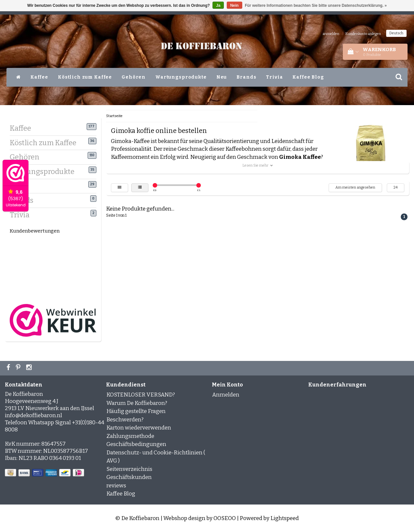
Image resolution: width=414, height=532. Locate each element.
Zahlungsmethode (130, 436)
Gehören (134, 77)
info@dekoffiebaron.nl (33, 415)
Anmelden (226, 395)
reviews (116, 486)
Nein (234, 5)
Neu (222, 77)
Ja (218, 5)
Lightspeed (285, 518)
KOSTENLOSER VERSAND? (141, 395)
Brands (246, 77)
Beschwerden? (125, 420)
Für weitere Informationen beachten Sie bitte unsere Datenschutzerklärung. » (316, 5)
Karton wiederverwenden (139, 428)
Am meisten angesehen (355, 187)
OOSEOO (225, 518)
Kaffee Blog (308, 77)
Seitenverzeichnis (129, 469)
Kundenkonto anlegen (363, 34)
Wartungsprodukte (181, 77)
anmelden (331, 34)
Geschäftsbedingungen (136, 444)
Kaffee (39, 77)
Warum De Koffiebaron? (137, 403)
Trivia (274, 77)
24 (396, 187)
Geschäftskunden (129, 477)
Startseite (114, 116)
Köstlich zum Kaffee (85, 77)
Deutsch (396, 33)
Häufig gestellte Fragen (136, 411)
